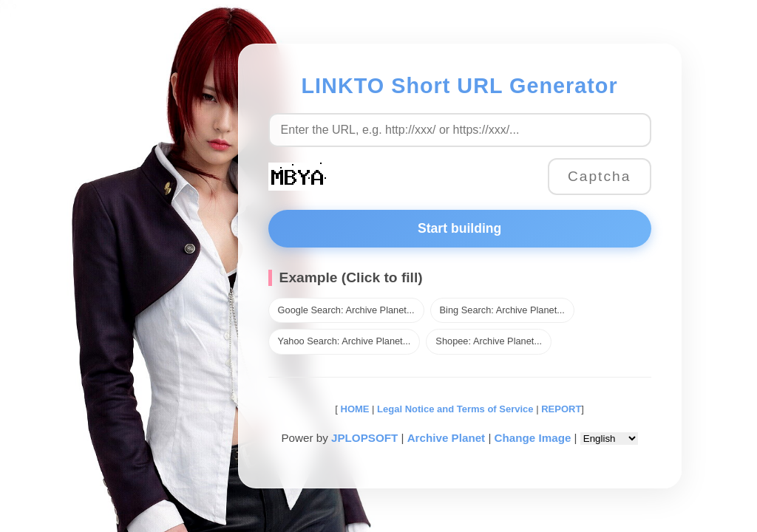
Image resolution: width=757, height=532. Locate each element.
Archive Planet (447, 438)
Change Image (533, 438)
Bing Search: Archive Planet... (502, 310)
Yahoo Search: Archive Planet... (344, 341)
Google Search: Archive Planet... (346, 310)
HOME (354, 409)
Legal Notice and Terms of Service (455, 409)
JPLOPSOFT (364, 438)
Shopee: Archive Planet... (489, 341)
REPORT (561, 409)
